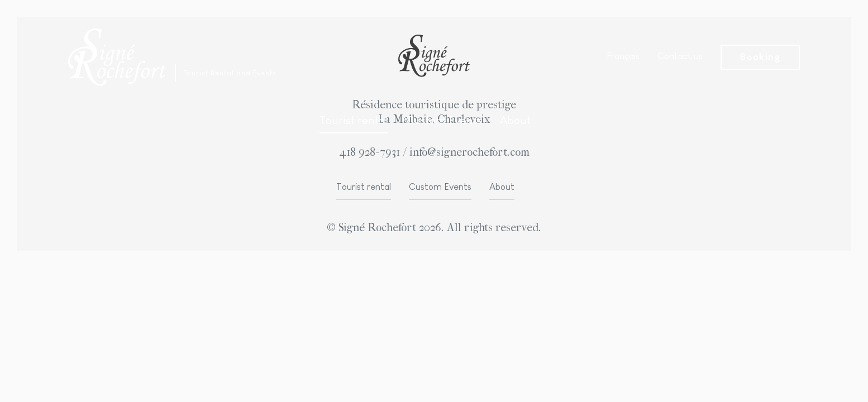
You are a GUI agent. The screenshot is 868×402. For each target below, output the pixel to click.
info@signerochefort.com (469, 149)
